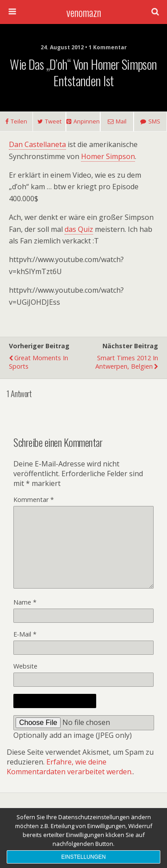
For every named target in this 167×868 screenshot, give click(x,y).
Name (25, 602)
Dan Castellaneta (37, 144)
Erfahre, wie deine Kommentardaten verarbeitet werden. (70, 767)
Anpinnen (87, 121)
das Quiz (79, 229)
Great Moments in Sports (39, 362)
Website (25, 666)
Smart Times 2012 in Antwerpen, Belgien (127, 362)
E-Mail (25, 634)
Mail (121, 121)
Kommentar (34, 500)
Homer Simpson (108, 156)
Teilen (19, 121)
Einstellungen (83, 857)
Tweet (53, 121)
